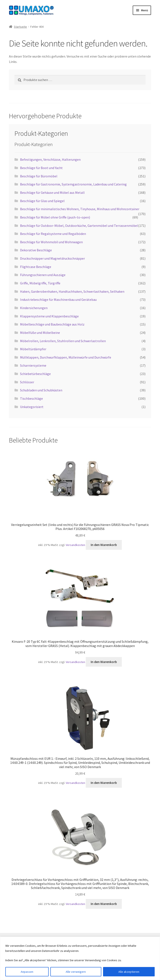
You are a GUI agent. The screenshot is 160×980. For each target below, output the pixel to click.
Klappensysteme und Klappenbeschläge (49, 316)
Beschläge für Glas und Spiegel (42, 201)
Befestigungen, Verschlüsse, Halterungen (50, 159)
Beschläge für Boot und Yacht (41, 168)
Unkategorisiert (32, 407)
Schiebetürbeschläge (35, 374)
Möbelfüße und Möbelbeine (40, 333)
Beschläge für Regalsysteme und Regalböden (53, 234)
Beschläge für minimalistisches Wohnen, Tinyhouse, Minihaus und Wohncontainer (80, 209)
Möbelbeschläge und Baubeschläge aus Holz (52, 324)
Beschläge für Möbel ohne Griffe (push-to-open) (55, 217)
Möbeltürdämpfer (33, 349)
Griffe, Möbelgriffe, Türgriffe (40, 283)
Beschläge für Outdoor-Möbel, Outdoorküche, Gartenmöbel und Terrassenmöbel (79, 226)
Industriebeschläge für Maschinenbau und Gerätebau (58, 300)
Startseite (20, 27)
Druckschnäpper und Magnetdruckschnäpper (52, 258)
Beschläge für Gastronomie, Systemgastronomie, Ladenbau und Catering (73, 184)
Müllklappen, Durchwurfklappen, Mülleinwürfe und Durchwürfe (66, 357)
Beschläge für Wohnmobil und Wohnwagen (51, 242)
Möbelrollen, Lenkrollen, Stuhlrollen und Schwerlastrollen (63, 341)
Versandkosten (75, 545)
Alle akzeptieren (129, 972)
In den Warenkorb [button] (104, 545)
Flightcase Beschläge (36, 267)
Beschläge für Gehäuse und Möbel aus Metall (52, 193)
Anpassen (27, 972)
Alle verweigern (76, 972)
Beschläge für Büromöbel (39, 176)
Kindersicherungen (34, 308)
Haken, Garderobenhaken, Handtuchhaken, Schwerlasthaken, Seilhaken (72, 291)
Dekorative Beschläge (36, 250)
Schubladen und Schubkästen (41, 390)
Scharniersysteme (33, 365)
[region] (80, 958)
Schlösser (27, 382)
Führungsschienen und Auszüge (43, 275)
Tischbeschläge (31, 398)
